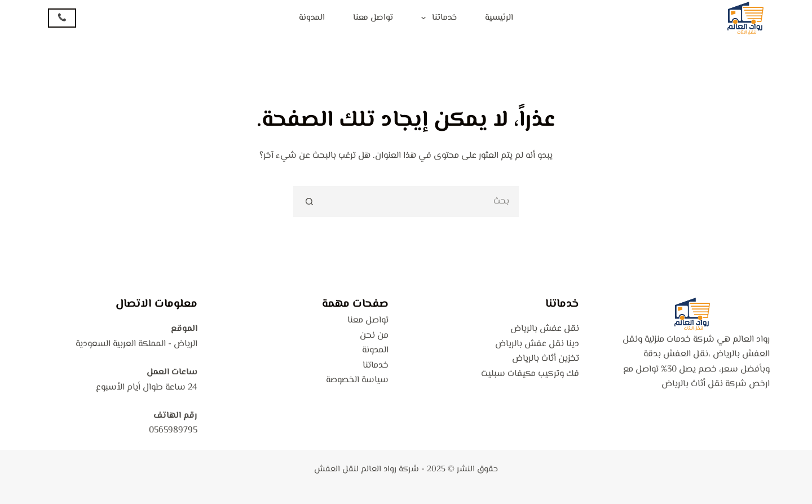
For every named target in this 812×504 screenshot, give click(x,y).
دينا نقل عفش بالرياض (537, 344)
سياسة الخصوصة (357, 380)
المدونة (312, 18)
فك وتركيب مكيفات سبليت (530, 374)
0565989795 (173, 430)
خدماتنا (437, 18)
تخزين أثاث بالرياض (546, 359)
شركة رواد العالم (390, 469)
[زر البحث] (309, 202)
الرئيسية (499, 18)
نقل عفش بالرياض (545, 329)
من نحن (374, 336)
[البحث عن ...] (422, 202)
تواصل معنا (373, 18)
